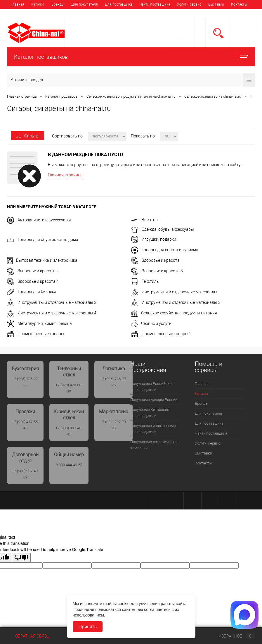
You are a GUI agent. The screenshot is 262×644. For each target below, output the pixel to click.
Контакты (239, 4)
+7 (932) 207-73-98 (114, 425)
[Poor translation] (21, 558)
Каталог (38, 4)
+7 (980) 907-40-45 (69, 431)
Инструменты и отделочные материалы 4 (52, 313)
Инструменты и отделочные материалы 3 (176, 302)
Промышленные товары (36, 334)
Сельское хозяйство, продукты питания (174, 313)
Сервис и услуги (151, 323)
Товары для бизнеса (32, 292)
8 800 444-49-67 (69, 465)
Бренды (58, 4)
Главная (18, 4)
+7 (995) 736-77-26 (25, 382)
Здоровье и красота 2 (33, 271)
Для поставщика (119, 4)
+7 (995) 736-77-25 (114, 382)
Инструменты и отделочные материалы (174, 292)
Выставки (216, 4)
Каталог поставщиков (131, 57)
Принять (88, 627)
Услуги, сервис (189, 4)
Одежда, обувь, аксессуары (163, 229)
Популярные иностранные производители (153, 429)
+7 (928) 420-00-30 (69, 388)
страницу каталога (114, 165)
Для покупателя (85, 4)
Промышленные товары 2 (161, 334)
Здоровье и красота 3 (157, 271)
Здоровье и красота (155, 260)
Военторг (145, 220)
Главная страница (65, 175)
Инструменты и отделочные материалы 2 (52, 302)
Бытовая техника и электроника (42, 260)
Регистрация (240, 14)
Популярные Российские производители (152, 387)
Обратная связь (28, 636)
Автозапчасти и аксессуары (39, 220)
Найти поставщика (155, 4)
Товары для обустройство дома (43, 240)
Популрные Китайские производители (150, 413)
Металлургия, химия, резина (39, 323)
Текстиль (145, 281)
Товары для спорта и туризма (165, 250)
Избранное (232, 636)
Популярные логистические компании (154, 445)
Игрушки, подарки (154, 239)
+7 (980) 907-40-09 (25, 474)
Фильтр (27, 136)
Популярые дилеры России (154, 400)
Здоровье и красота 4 (33, 281)
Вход (218, 14)
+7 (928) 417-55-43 (25, 425)
